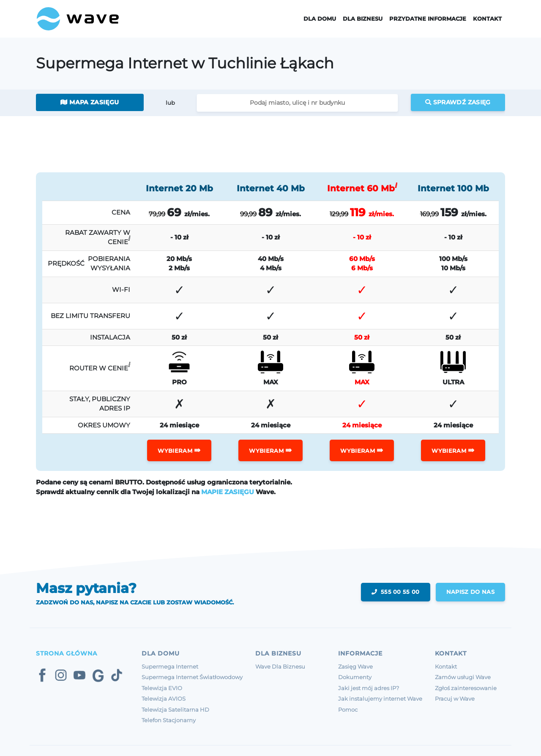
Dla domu (320, 19)
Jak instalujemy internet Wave (380, 699)
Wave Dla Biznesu (280, 666)
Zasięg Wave (355, 666)
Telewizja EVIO (162, 688)
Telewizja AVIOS (164, 699)
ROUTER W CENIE (100, 366)
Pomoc (348, 710)
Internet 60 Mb (362, 188)
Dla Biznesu (363, 19)
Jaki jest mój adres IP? (369, 688)
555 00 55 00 (396, 592)
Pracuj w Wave (455, 699)
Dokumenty (355, 677)
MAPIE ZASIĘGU (228, 492)
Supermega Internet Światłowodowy (192, 677)
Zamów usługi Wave (463, 677)
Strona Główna (67, 653)
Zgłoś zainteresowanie (466, 688)
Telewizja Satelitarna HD (175, 710)
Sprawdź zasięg (458, 102)
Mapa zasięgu (90, 102)
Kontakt (487, 19)
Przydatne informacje (428, 19)
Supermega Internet (170, 666)
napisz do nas (470, 592)
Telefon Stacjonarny (169, 720)
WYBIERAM (179, 450)
